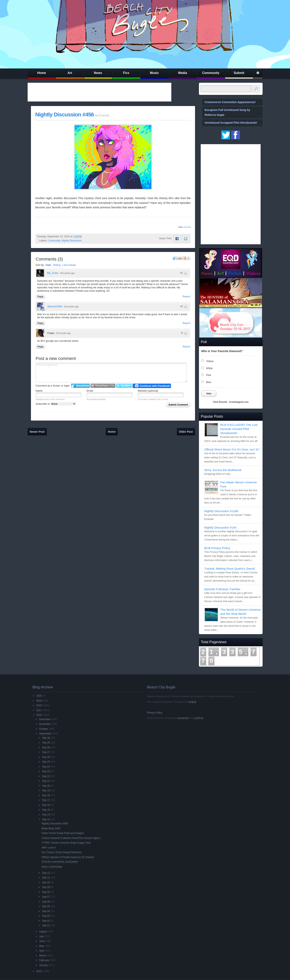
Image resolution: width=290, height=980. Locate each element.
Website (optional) (148, 391)
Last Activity (69, 265)
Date (48, 265)
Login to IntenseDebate (80, 386)
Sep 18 (46, 795)
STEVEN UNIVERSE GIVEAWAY (60, 862)
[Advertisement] (99, 92)
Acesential (183, 718)
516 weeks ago (67, 273)
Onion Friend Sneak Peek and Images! (63, 833)
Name (39, 391)
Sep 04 (46, 911)
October (44, 729)
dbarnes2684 (55, 306)
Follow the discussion (187, 258)
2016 (39, 715)
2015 (39, 971)
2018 (39, 705)
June (42, 941)
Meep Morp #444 (51, 828)
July (41, 936)
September (45, 734)
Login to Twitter (124, 386)
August (43, 931)
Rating (57, 265)
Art (70, 73)
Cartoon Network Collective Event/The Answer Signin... (72, 838)
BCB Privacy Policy (217, 548)
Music (154, 73)
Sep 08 (46, 892)
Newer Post (37, 432)
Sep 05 (46, 906)
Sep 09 (46, 887)
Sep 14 (46, 815)
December (45, 719)
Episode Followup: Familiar (222, 589)
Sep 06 (46, 902)
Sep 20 (46, 786)
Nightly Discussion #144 (220, 527)
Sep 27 (46, 752)
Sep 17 (46, 800)
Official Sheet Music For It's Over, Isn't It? (232, 449)
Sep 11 (46, 878)
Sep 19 (46, 790)
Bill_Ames (53, 273)
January (44, 965)
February (44, 960)
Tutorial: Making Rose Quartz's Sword (229, 569)
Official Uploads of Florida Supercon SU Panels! (68, 857)
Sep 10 (46, 882)
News (98, 73)
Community (211, 73)
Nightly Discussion (72, 241)
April (42, 951)
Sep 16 (46, 805)
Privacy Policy (155, 713)
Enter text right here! (111, 373)
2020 (39, 696)
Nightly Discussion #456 (65, 115)
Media (183, 73)
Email (90, 391)
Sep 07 (46, 897)
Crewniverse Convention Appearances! (230, 102)
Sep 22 (46, 776)
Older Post (186, 432)
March (43, 956)
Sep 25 (46, 762)
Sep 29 (46, 743)
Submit (239, 73)
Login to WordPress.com (103, 386)
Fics (126, 73)
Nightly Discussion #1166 (221, 511)
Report (186, 296)
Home (42, 73)
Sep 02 (46, 921)
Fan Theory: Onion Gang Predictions (62, 852)
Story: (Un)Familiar (52, 867)
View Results (220, 402)
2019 (39, 701)
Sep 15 (46, 810)
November (45, 724)
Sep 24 (46, 767)
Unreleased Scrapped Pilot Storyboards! (231, 123)
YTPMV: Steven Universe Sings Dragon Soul (66, 843)
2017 (39, 710)
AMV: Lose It (49, 848)
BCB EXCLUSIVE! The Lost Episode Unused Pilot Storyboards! (239, 429)
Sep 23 (46, 771)
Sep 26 (46, 757)
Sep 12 (46, 873)
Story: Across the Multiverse (223, 470)
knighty (192, 702)
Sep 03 (46, 916)
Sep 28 (46, 747)
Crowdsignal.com (239, 402)
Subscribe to (56, 404)
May (42, 946)
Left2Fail (199, 718)
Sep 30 (46, 738)
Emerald (187, 227)
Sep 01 (46, 925)
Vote (209, 394)
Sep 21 (46, 781)
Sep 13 (46, 819)
